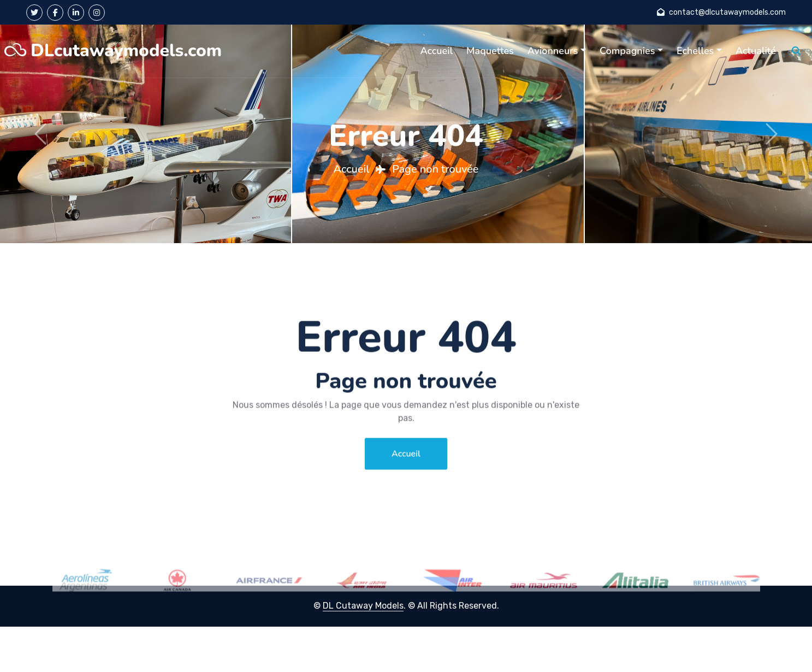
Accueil (436, 51)
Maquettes (490, 51)
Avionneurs (553, 51)
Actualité (756, 51)
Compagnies (627, 51)
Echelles (695, 51)
